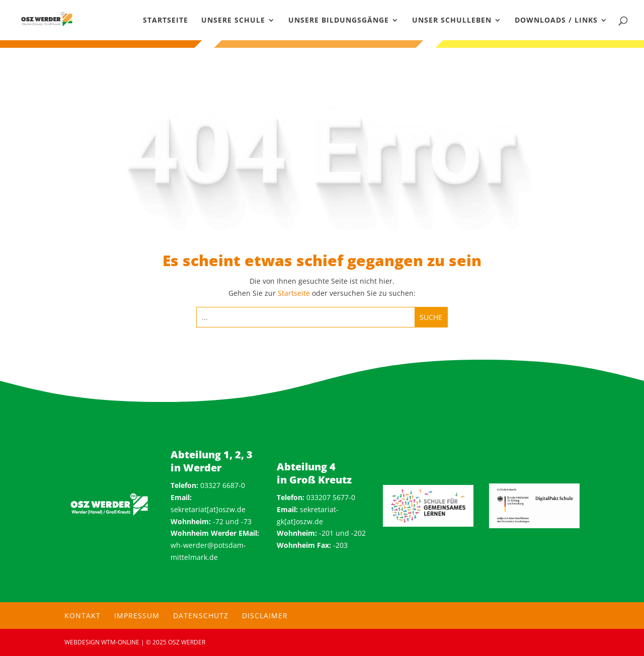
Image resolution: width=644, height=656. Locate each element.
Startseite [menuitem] (166, 21)
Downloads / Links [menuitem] (556, 21)
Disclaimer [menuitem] (265, 616)
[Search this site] (306, 317)
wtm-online (120, 642)
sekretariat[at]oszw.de (208, 509)
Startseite (294, 293)
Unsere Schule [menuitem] (233, 21)
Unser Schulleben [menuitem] (452, 21)
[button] (22, 634)
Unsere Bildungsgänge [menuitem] (339, 21)
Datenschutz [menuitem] (201, 616)
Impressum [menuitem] (137, 616)
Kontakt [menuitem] (83, 616)
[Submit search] (431, 317)
